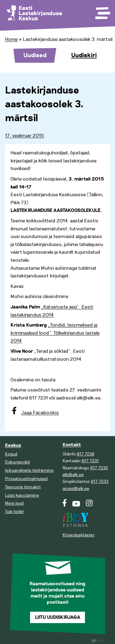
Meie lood (14, 503)
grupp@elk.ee (76, 489)
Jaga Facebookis (40, 413)
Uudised (35, 55)
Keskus (13, 445)
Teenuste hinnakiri (23, 487)
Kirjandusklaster (79, 535)
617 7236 (86, 454)
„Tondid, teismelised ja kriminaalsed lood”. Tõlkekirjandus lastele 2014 (55, 333)
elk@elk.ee (73, 475)
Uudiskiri (84, 55)
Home (11, 39)
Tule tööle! (15, 512)
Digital (98, 641)
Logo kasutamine (22, 495)
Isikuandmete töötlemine (29, 470)
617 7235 (99, 468)
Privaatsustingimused (26, 479)
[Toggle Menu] (102, 11)
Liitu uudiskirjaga (58, 617)
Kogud (11, 454)
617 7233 (100, 481)
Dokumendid (17, 462)
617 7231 (90, 461)
